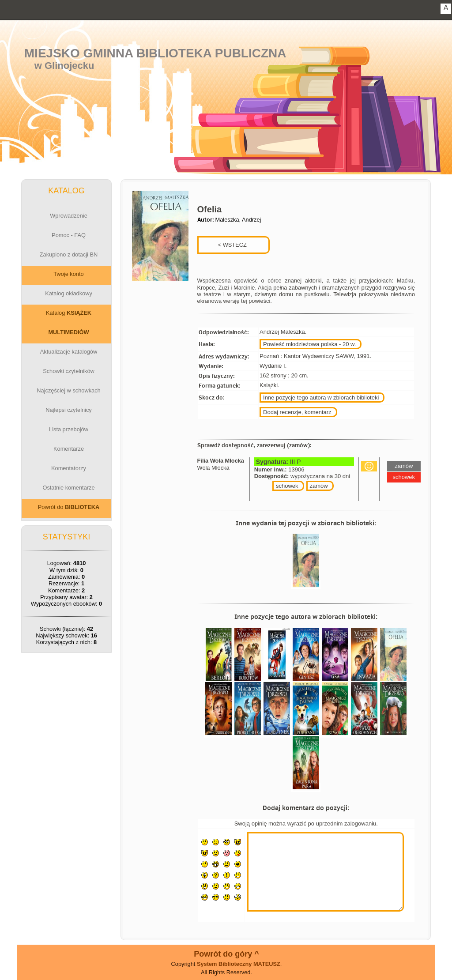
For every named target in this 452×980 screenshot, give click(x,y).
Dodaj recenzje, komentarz (297, 412)
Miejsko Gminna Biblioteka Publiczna (155, 53)
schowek (287, 486)
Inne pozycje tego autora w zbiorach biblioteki (321, 398)
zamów (319, 486)
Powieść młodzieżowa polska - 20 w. (309, 344)
